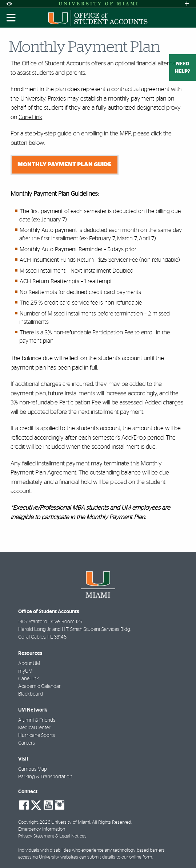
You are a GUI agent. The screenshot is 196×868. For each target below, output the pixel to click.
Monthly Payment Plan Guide (65, 164)
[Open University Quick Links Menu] (187, 4)
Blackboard (31, 694)
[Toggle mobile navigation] (11, 18)
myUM (25, 671)
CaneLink (30, 117)
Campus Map (33, 769)
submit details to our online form (120, 857)
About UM (29, 664)
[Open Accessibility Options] (9, 4)
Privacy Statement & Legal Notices (52, 836)
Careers (27, 743)
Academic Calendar (39, 686)
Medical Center (34, 728)
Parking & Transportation (45, 777)
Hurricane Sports (37, 735)
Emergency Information (42, 829)
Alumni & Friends (37, 720)
